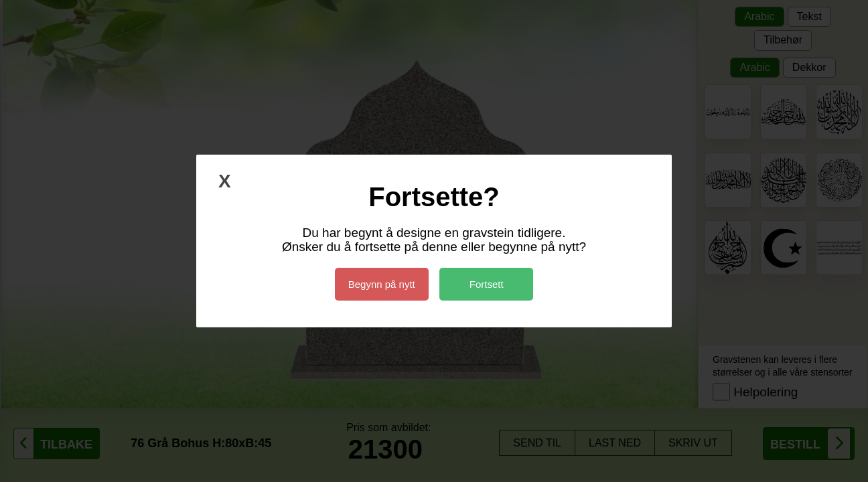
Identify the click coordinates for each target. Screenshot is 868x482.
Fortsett (487, 284)
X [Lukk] (225, 181)
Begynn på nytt (382, 284)
